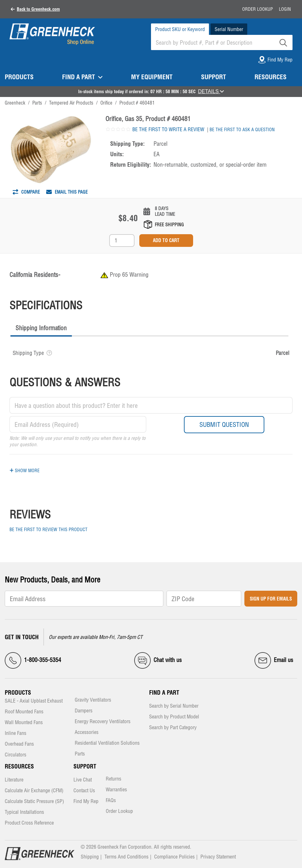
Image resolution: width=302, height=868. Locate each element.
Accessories (87, 733)
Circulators (16, 755)
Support (85, 766)
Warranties (116, 790)
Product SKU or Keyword (180, 29)
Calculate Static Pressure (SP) (34, 802)
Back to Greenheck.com (38, 9)
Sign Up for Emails (271, 599)
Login (285, 9)
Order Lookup (258, 9)
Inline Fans (16, 733)
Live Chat (83, 780)
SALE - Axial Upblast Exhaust (34, 701)
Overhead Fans (19, 744)
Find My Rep (86, 802)
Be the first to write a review (168, 129)
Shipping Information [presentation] (41, 328)
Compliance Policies (174, 857)
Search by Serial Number (174, 706)
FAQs (111, 801)
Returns (113, 779)
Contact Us (84, 791)
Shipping (90, 857)
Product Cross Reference (29, 823)
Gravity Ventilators (93, 700)
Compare (26, 192)
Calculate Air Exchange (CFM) (34, 791)
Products (18, 693)
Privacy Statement (218, 857)
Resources (19, 766)
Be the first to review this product (48, 530)
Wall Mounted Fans (24, 723)
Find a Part (164, 693)
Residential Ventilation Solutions (107, 743)
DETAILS (211, 91)
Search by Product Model (174, 717)
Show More (25, 471)
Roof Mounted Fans (24, 712)
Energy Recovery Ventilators (103, 722)
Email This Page (67, 192)
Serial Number (229, 29)
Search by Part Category (173, 728)
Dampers (84, 711)
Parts (80, 754)
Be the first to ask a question (242, 130)
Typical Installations (24, 812)
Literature (14, 780)
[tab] (41, 329)
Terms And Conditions (126, 857)
